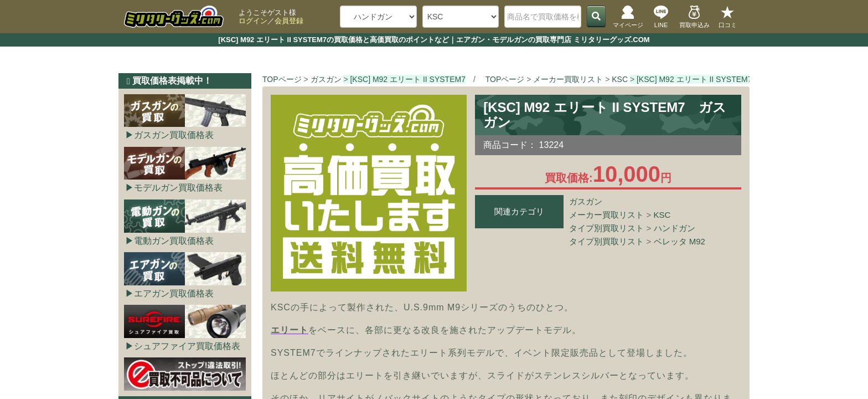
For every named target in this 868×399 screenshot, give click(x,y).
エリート (290, 330)
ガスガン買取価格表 (174, 135)
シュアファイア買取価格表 (187, 346)
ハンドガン (675, 228)
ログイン (253, 21)
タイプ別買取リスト (606, 228)
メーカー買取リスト (606, 215)
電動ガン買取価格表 (174, 241)
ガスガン (586, 201)
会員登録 (289, 21)
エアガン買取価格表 (174, 293)
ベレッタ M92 (680, 241)
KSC (662, 215)
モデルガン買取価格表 (178, 188)
